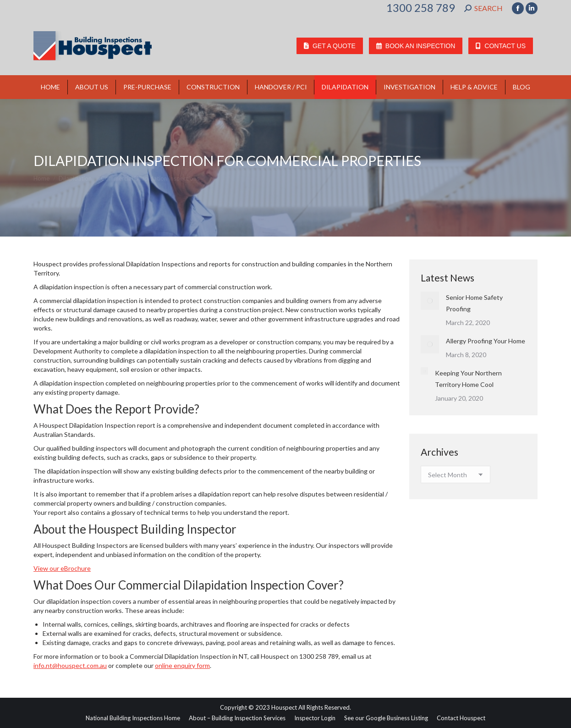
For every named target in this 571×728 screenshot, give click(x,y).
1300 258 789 (421, 8)
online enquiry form (182, 665)
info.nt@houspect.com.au (70, 665)
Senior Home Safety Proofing (474, 303)
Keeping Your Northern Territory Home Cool (468, 379)
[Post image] (430, 301)
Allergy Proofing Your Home (486, 341)
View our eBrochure (62, 568)
